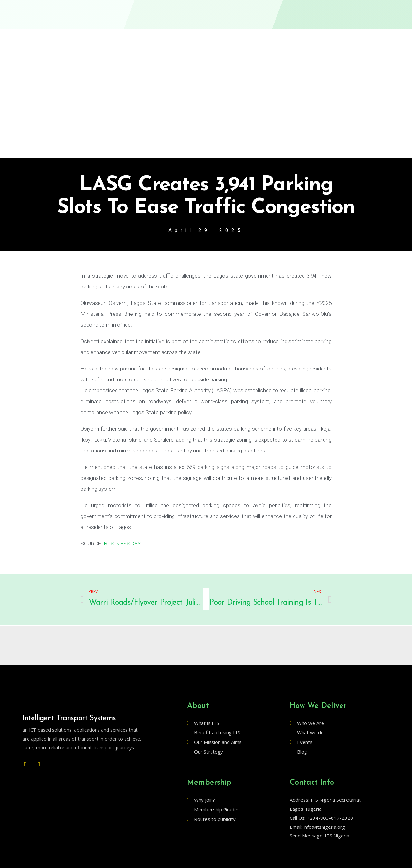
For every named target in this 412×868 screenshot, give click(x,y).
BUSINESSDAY (122, 544)
